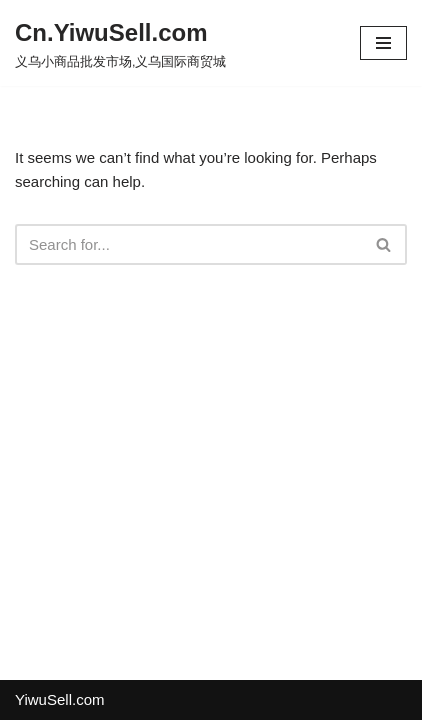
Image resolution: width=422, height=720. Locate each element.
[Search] (188, 244)
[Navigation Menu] (383, 43)
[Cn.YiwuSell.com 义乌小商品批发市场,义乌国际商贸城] (120, 43)
